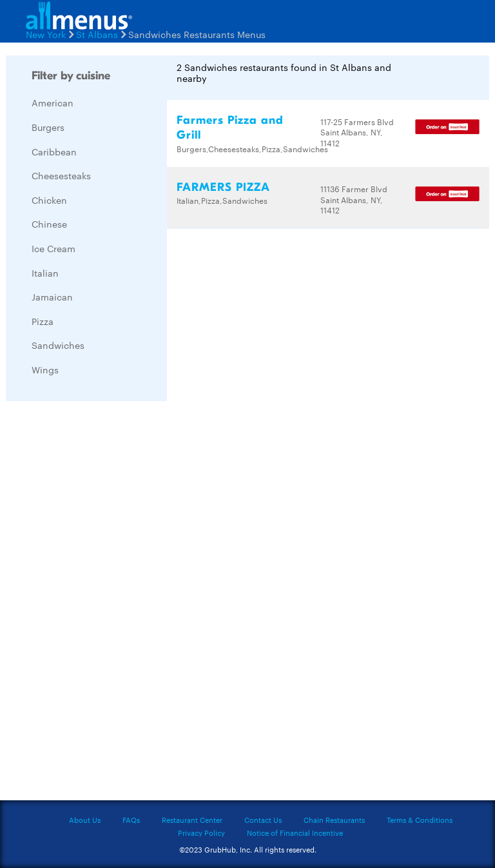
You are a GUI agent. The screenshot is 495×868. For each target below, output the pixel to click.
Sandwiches (58, 345)
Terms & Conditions (420, 820)
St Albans (97, 34)
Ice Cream (53, 248)
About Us (85, 820)
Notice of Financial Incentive (295, 833)
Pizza (43, 321)
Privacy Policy (201, 833)
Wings (45, 370)
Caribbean (54, 152)
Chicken (49, 200)
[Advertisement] (102, 604)
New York (46, 34)
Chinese (49, 224)
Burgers (48, 127)
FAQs (131, 820)
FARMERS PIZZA (223, 187)
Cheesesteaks (61, 175)
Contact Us (263, 820)
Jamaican (52, 297)
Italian (45, 273)
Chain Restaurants (334, 820)
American (53, 103)
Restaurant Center (192, 820)
